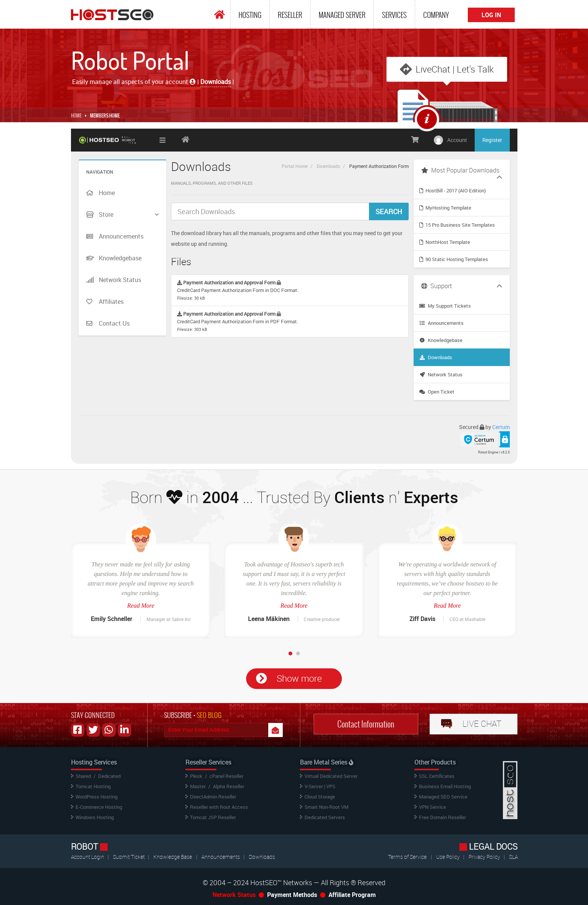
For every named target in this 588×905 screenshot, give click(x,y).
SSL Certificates (437, 776)
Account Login (88, 857)
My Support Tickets (445, 306)
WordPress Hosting (97, 797)
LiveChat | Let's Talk (455, 69)
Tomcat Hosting (93, 786)
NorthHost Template (445, 242)
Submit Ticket (129, 857)
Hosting (250, 15)
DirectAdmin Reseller (213, 797)
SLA (513, 857)
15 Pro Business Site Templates (457, 225)
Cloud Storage (320, 797)
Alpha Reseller (229, 786)
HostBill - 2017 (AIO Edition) (453, 190)
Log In (491, 15)
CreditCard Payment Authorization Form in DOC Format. (238, 290)
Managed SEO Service (443, 797)
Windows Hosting (95, 817)
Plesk (196, 776)
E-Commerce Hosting (99, 807)
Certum (501, 427)
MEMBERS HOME (105, 116)
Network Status (441, 374)
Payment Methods (292, 895)
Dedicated (109, 776)
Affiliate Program (352, 895)
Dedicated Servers (325, 817)
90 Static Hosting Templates (454, 259)
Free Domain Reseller (442, 817)
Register (492, 140)
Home (76, 116)
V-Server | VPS (320, 786)
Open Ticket (437, 392)
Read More (141, 606)
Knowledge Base (173, 857)
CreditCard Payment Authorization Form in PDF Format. (238, 321)
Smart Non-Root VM (326, 807)
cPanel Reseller (226, 776)
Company (436, 15)
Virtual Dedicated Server (331, 776)
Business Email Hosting (445, 786)
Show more (299, 678)
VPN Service (433, 807)
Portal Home (295, 166)
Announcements (441, 323)
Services (394, 15)
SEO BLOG (209, 715)
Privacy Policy (485, 857)
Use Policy (449, 857)
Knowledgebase (441, 340)
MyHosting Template (445, 208)
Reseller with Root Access (219, 807)
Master (198, 786)
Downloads (328, 166)
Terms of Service (407, 857)
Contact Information (366, 724)
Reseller (290, 15)
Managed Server (342, 15)
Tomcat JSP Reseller (213, 817)
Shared (83, 776)
